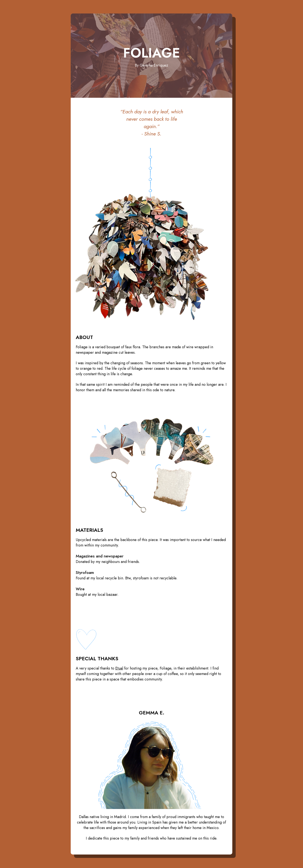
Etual (119, 668)
